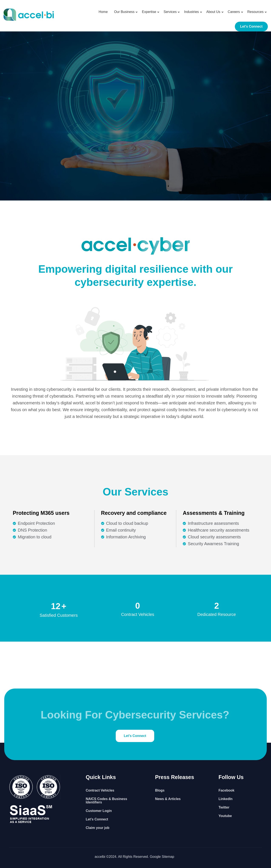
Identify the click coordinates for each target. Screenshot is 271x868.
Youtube (225, 816)
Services (170, 12)
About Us (213, 12)
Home (103, 12)
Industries (191, 12)
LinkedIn (225, 799)
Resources (255, 12)
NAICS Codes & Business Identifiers (106, 801)
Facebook (226, 790)
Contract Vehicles (100, 790)
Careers (234, 12)
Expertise (149, 12)
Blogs (160, 790)
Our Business (124, 12)
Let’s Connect (97, 819)
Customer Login (99, 811)
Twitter (224, 807)
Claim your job (98, 828)
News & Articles (168, 799)
